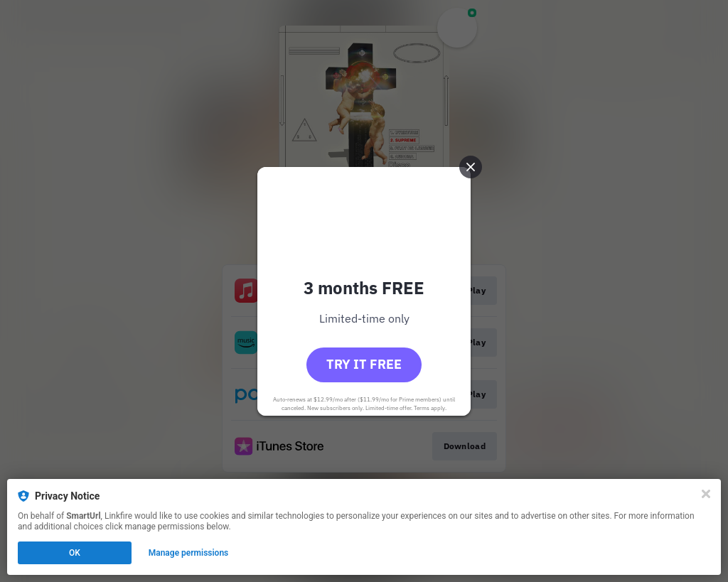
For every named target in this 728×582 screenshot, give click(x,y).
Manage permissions (189, 553)
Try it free (364, 364)
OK (75, 553)
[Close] (706, 494)
